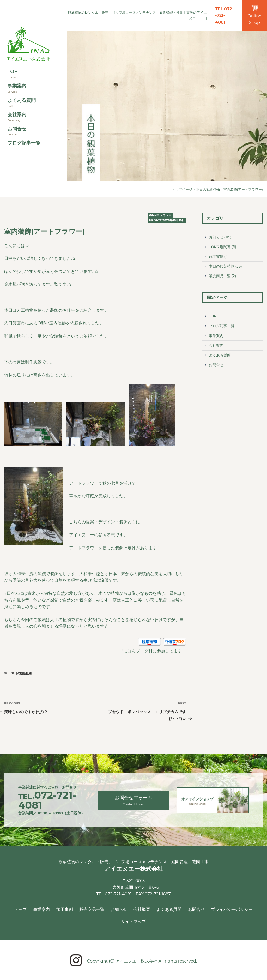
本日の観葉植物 (208, 190)
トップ (21, 909)
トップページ (182, 190)
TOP (13, 71)
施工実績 (216, 257)
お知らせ (216, 237)
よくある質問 (22, 100)
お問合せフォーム (133, 801)
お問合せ (17, 129)
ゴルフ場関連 (220, 247)
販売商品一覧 (220, 276)
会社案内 (17, 115)
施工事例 (65, 909)
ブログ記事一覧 (24, 143)
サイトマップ (133, 921)
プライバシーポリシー (232, 909)
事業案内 (17, 86)
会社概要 (142, 909)
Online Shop (254, 15)
